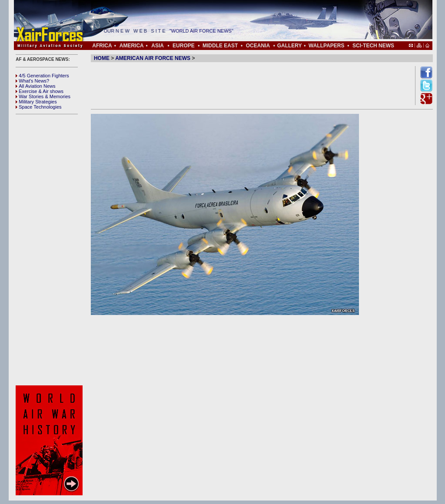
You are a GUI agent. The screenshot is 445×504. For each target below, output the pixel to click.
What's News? (32, 81)
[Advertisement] (50, 250)
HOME (102, 58)
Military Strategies (36, 102)
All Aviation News (35, 86)
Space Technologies (38, 107)
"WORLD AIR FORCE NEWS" (204, 31)
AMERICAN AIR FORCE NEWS (153, 58)
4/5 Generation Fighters (43, 76)
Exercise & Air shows (40, 91)
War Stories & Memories (43, 96)
